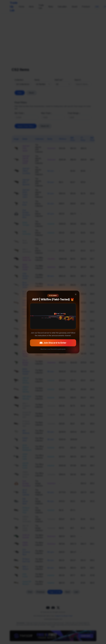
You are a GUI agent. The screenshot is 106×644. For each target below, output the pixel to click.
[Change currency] (97, 7)
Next (68, 592)
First (30, 592)
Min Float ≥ (20, 113)
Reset (31, 93)
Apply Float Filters (26, 126)
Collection (19, 80)
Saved (74, 7)
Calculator (62, 7)
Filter (20, 93)
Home (22, 7)
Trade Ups (41, 7)
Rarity (37, 80)
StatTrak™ (59, 80)
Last (76, 592)
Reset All (45, 126)
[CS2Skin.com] (53, 37)
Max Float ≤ (46, 113)
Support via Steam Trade (64, 616)
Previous (41, 592)
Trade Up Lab (14, 7)
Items (31, 7)
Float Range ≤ (74, 113)
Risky (51, 7)
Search (78, 80)
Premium (86, 7)
